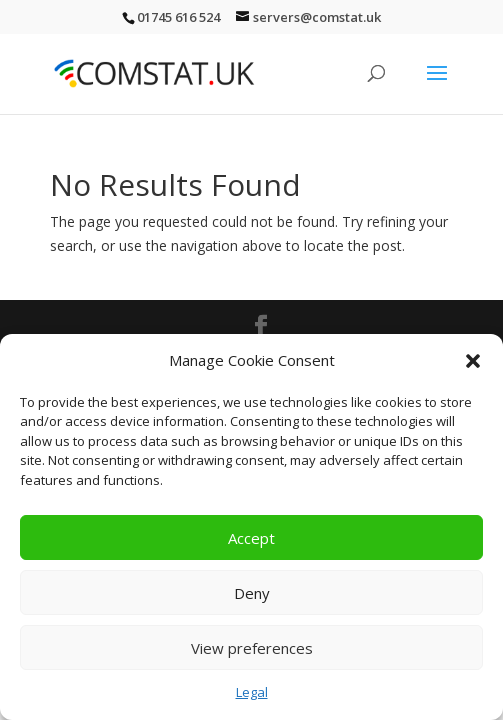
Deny (252, 593)
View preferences (252, 648)
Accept (251, 538)
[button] (473, 361)
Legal (252, 692)
